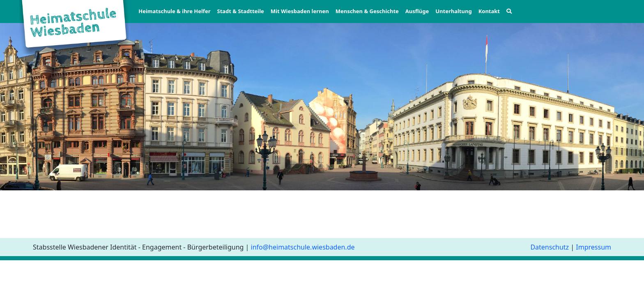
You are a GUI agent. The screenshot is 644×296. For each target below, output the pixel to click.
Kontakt (489, 11)
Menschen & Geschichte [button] (367, 11)
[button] (509, 12)
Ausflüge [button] (417, 11)
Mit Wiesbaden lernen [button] (300, 11)
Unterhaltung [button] (453, 11)
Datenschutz (550, 247)
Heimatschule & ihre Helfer (174, 11)
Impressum (593, 247)
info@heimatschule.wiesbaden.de (303, 247)
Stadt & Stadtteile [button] (240, 11)
